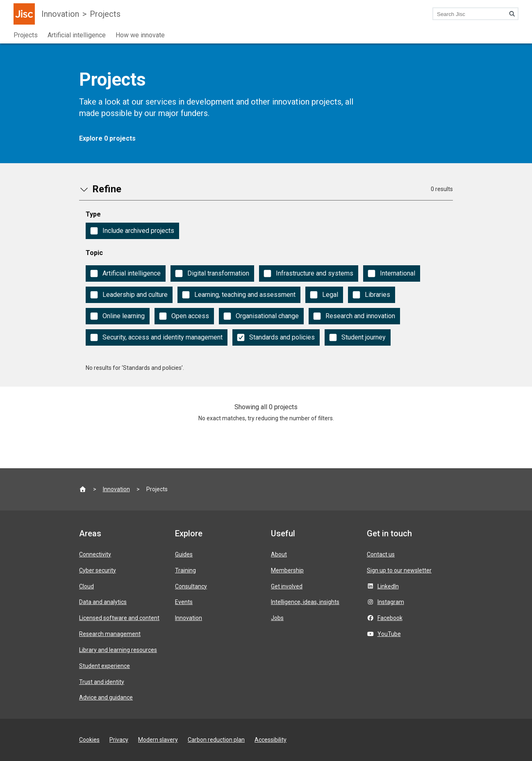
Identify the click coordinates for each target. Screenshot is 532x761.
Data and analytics (103, 602)
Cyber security (98, 570)
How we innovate (140, 35)
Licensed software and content (119, 618)
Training (185, 570)
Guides (184, 554)
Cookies (89, 740)
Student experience (105, 666)
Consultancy (191, 586)
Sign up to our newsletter (399, 570)
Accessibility (271, 740)
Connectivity (95, 554)
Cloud (86, 586)
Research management (110, 634)
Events (184, 602)
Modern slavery (158, 740)
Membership (287, 570)
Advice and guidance (106, 697)
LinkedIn (388, 586)
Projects (105, 14)
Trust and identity (102, 682)
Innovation (60, 14)
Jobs (277, 618)
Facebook (390, 618)
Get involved (287, 586)
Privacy (119, 740)
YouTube (389, 634)
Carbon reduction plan (216, 740)
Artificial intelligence (77, 35)
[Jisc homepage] (24, 14)
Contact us (381, 554)
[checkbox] (132, 231)
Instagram (391, 602)
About (279, 554)
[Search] (512, 14)
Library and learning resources (118, 650)
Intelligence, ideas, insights (305, 602)
